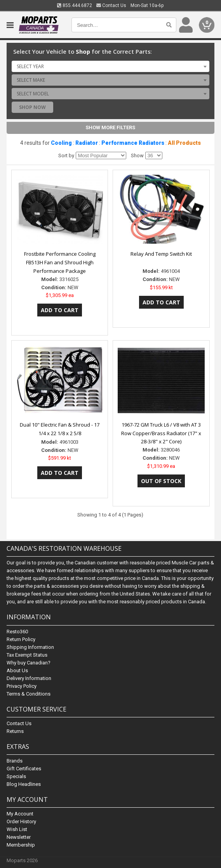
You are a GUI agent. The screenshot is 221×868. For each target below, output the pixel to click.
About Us (17, 670)
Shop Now (32, 107)
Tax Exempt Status (27, 655)
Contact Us (111, 5)
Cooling (61, 143)
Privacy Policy (22, 686)
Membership (21, 845)
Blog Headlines (24, 784)
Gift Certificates (24, 769)
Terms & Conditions (29, 694)
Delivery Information (29, 678)
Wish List (17, 829)
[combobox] (110, 66)
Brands (15, 761)
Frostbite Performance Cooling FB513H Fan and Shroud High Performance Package (60, 262)
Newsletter (19, 837)
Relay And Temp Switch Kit (161, 254)
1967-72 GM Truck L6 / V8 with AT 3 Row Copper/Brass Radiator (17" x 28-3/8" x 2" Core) (161, 433)
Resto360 (17, 632)
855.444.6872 (75, 5)
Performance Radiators (133, 143)
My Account (20, 814)
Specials (16, 776)
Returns (15, 731)
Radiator (87, 143)
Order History (21, 821)
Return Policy (21, 639)
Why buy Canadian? (29, 663)
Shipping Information (30, 647)
